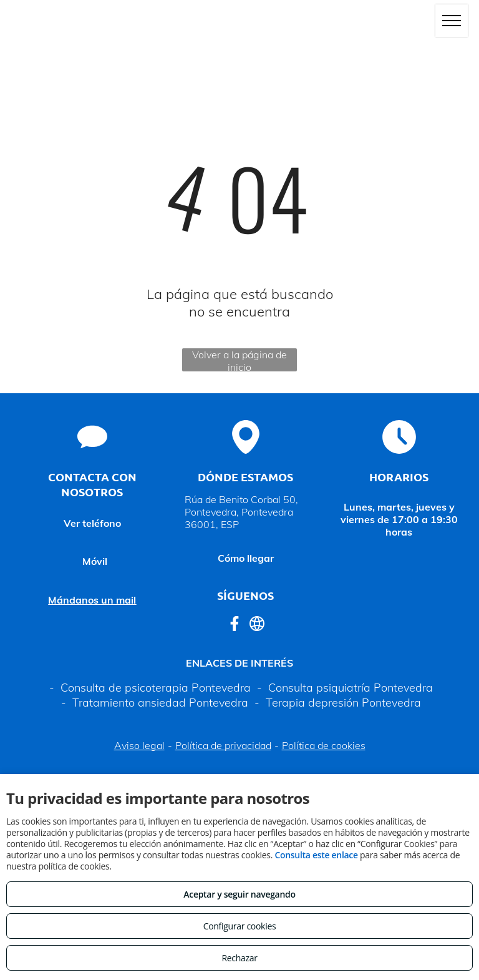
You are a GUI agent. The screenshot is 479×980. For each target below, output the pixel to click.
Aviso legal (139, 745)
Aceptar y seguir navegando (239, 894)
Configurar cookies (240, 926)
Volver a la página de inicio (239, 360)
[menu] (452, 21)
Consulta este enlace (316, 855)
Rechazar (239, 958)
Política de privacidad (223, 745)
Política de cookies (324, 745)
